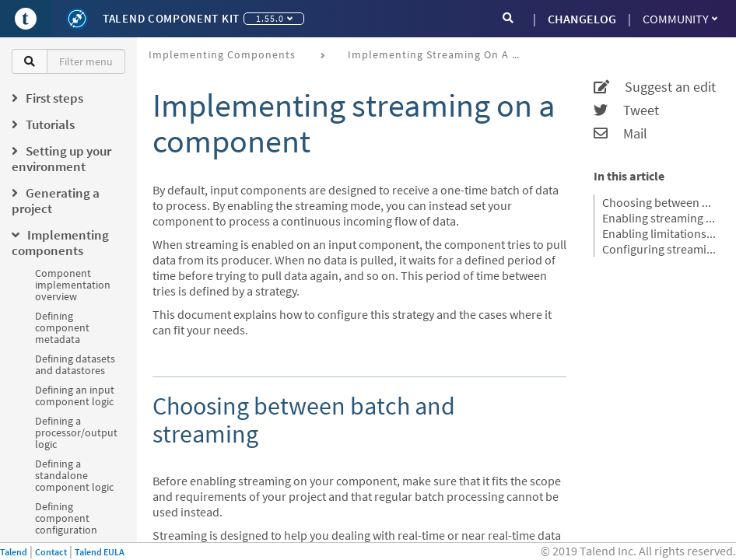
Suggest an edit (655, 87)
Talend (14, 552)
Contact (51, 552)
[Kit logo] (77, 19)
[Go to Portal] (26, 19)
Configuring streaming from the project (659, 249)
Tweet (626, 110)
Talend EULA (100, 552)
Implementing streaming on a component (439, 54)
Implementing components (222, 54)
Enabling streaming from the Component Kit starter (659, 218)
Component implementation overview (73, 285)
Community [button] (680, 19)
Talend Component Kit (171, 18)
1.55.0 (274, 18)
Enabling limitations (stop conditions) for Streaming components (659, 233)
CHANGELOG (582, 19)
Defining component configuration (66, 518)
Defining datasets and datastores (75, 364)
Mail (620, 134)
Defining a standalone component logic (74, 475)
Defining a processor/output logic (76, 432)
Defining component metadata (62, 327)
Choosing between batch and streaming (659, 202)
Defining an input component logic (75, 395)
